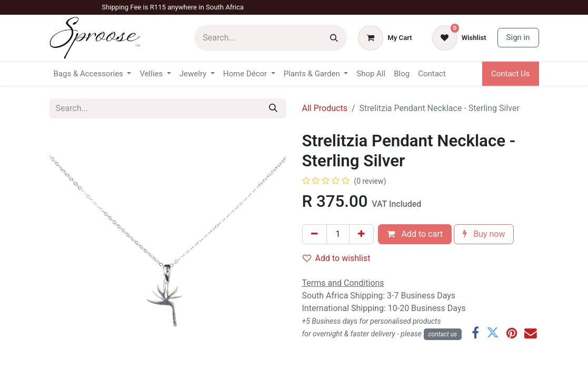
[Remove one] (315, 234)
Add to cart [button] (415, 234)
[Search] (334, 38)
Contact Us (511, 74)
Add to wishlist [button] (337, 258)
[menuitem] (371, 74)
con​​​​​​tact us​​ (443, 334)
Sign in (518, 37)
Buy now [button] (484, 234)
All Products (325, 108)
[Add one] (361, 234)
